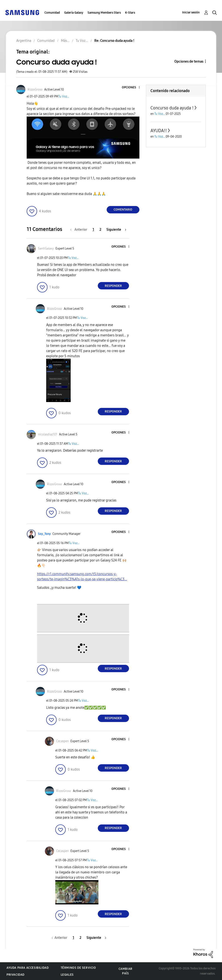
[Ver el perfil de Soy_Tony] (44, 534)
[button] (132, 88)
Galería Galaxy (74, 13)
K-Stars (130, 13)
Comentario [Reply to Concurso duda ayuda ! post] (123, 210)
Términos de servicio (78, 968)
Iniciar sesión (191, 12)
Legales (67, 975)
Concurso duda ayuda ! (172, 108)
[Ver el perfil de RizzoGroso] (35, 90)
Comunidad (52, 13)
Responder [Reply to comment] (113, 286)
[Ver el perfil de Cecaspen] (62, 741)
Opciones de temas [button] (189, 61)
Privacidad (16, 975)
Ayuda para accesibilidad (28, 968)
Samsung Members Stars (104, 13)
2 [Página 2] (100, 230)
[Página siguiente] (116, 230)
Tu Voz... (64, 97)
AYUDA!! (159, 131)
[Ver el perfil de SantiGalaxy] (46, 249)
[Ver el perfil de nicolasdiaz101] (48, 434)
